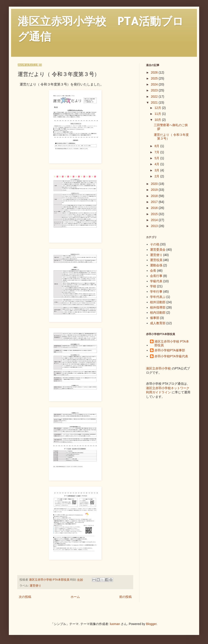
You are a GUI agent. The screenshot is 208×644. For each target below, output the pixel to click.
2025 (155, 78)
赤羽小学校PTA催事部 (170, 350)
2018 (155, 196)
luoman (115, 624)
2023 (155, 90)
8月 (157, 146)
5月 (157, 158)
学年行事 (156, 292)
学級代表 (156, 281)
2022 (155, 97)
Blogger (151, 624)
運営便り (35, 586)
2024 (155, 84)
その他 (155, 244)
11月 (158, 114)
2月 (157, 176)
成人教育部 (158, 323)
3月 (157, 170)
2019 (155, 190)
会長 (153, 271)
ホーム (75, 597)
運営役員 (156, 260)
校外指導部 (158, 307)
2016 (155, 208)
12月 (158, 108)
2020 (155, 184)
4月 (157, 164)
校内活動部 (158, 313)
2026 (155, 72)
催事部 (155, 318)
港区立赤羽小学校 (158, 368)
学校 (153, 286)
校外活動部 (158, 302)
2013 (155, 226)
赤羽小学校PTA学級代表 (171, 356)
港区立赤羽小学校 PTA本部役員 (172, 343)
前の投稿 (125, 597)
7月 (157, 152)
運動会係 (156, 265)
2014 (155, 220)
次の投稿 (25, 597)
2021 (155, 102)
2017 (155, 202)
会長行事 (156, 276)
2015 (155, 214)
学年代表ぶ (158, 297)
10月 (158, 120)
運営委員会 (158, 250)
